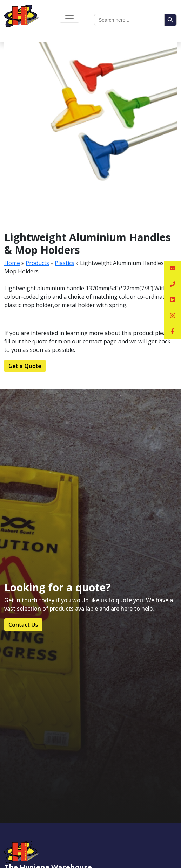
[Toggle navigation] (69, 16)
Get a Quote (25, 366)
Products (37, 263)
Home (12, 263)
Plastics (65, 263)
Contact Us (23, 625)
